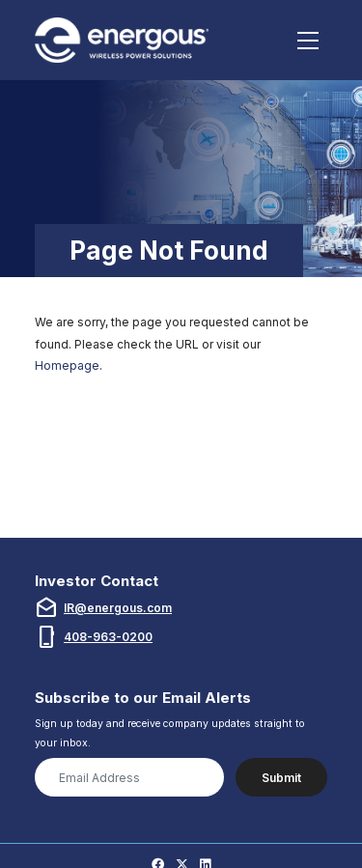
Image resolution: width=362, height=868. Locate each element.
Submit (281, 778)
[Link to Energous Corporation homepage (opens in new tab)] (125, 40)
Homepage (67, 365)
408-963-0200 (108, 637)
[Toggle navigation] (308, 41)
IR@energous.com (118, 608)
